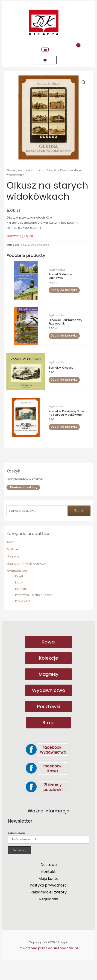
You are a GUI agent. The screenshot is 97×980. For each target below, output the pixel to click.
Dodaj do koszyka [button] (64, 309)
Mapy (19, 601)
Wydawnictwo (17, 589)
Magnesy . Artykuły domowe (26, 582)
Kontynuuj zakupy (24, 506)
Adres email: (48, 856)
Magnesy (13, 575)
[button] (84, 82)
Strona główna (16, 189)
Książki (20, 595)
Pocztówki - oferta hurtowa (34, 613)
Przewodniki (23, 620)
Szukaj (79, 529)
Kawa (10, 561)
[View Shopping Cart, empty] (45, 50)
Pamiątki (21, 607)
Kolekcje (12, 568)
